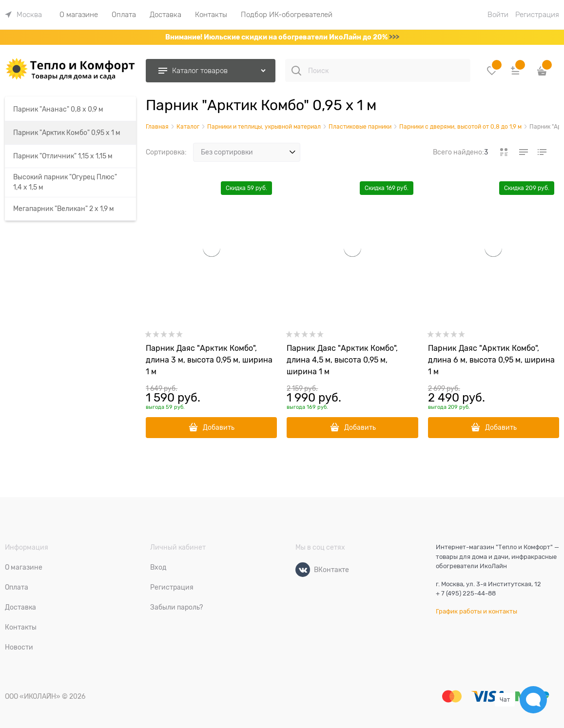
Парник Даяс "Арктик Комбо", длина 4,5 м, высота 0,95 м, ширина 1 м (342, 360)
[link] (23, 15)
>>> (394, 37)
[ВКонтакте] (303, 570)
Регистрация (537, 15)
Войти (498, 15)
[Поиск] (296, 71)
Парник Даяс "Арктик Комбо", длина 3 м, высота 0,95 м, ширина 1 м (209, 360)
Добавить (219, 427)
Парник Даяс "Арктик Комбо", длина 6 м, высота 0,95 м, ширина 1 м (491, 360)
